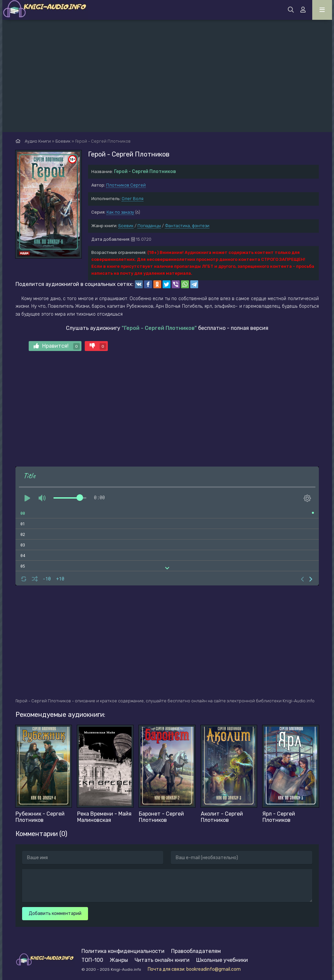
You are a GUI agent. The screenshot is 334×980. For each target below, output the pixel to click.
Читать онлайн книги (162, 960)
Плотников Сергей (126, 185)
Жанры (119, 960)
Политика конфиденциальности (123, 951)
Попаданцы (149, 226)
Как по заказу (120, 212)
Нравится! (57, 346)
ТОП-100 (92, 960)
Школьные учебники (222, 960)
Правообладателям (196, 951)
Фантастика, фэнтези (187, 226)
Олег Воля (133, 199)
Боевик (126, 226)
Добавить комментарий (55, 913)
